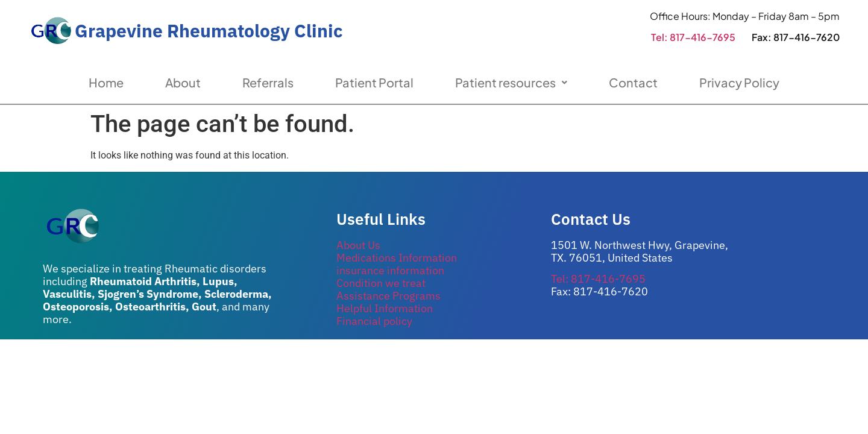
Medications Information (397, 258)
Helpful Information (385, 308)
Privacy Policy (739, 82)
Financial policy (374, 321)
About (183, 82)
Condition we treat (381, 283)
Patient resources (511, 82)
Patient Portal (374, 82)
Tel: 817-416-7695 (693, 37)
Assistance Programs (388, 296)
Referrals (268, 82)
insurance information (390, 270)
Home (106, 82)
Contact (633, 82)
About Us (358, 245)
